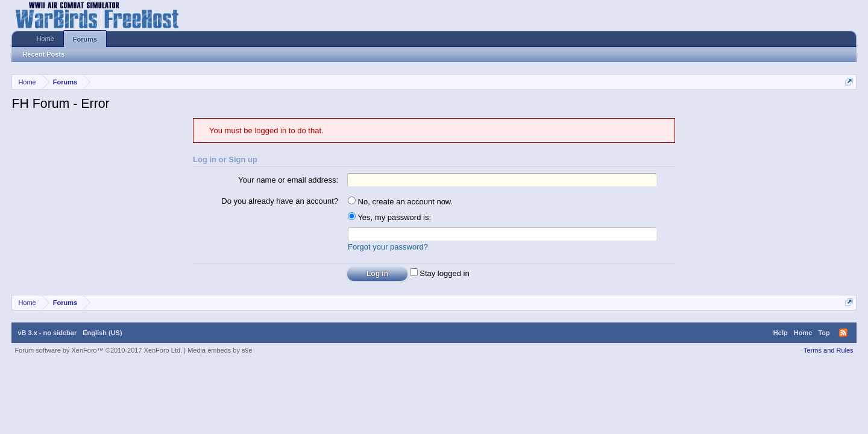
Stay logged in (440, 273)
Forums (85, 39)
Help (781, 333)
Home (45, 39)
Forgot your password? (388, 247)
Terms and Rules (829, 350)
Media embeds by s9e (220, 350)
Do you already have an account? (280, 201)
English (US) (102, 333)
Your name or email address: (288, 180)
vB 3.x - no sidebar (47, 333)
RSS (843, 333)
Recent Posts (43, 54)
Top (824, 333)
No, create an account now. (400, 202)
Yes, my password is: (389, 217)
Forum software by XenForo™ (98, 350)
